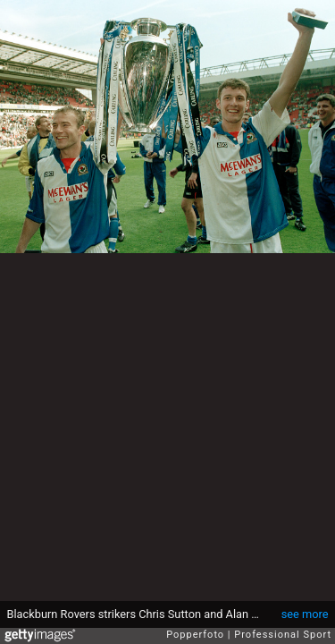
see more (305, 614)
